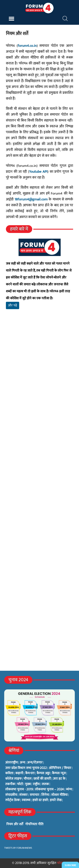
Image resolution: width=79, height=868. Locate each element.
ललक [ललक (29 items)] (45, 784)
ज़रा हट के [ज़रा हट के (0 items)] (59, 779)
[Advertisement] (39, 372)
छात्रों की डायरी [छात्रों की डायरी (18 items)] (42, 779)
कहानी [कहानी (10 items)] (19, 773)
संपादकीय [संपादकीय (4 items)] (11, 795)
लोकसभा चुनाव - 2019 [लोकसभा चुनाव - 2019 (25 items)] (19, 790)
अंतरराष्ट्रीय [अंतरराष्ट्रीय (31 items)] (11, 763)
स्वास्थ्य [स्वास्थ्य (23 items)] (26, 800)
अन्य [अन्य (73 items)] (22, 763)
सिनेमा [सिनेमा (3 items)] (45, 795)
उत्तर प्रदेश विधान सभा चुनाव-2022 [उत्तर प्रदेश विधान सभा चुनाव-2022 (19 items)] (26, 768)
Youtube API (38, 172)
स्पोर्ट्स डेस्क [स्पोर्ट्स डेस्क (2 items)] (12, 800)
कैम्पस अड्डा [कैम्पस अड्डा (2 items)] (43, 773)
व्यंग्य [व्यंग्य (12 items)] (69, 790)
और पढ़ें (13, 305)
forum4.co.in (27, 46)
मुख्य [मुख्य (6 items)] (28, 784)
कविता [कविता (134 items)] (9, 773)
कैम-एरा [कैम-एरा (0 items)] (30, 773)
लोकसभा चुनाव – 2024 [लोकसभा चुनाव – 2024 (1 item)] (49, 790)
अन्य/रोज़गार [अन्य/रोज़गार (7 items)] (35, 763)
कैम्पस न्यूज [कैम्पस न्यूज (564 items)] (59, 773)
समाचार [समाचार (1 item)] (34, 795)
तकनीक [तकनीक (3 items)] (10, 784)
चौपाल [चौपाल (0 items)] (27, 779)
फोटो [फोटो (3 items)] (20, 784)
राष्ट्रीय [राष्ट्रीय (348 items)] (36, 784)
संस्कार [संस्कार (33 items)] (23, 795)
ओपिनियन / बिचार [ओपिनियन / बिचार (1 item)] (60, 768)
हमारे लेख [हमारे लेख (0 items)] (56, 800)
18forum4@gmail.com (31, 199)
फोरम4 (61, 863)
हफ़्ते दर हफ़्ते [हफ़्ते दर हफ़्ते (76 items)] (40, 800)
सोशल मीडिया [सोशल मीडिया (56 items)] (59, 795)
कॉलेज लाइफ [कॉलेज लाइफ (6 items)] (13, 779)
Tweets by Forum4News (18, 848)
